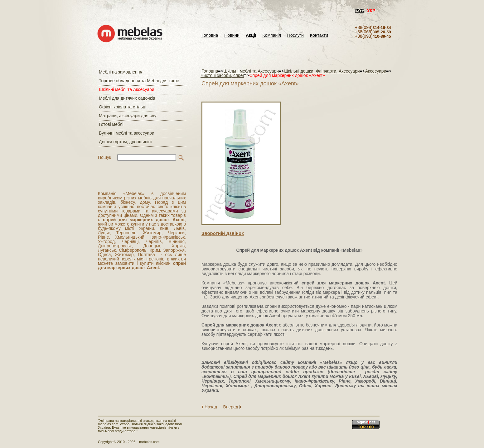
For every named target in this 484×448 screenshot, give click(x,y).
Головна (210, 35)
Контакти (319, 35)
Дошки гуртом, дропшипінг (126, 142)
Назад (211, 407)
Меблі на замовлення (121, 72)
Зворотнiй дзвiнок (223, 233)
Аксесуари (376, 71)
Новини (232, 35)
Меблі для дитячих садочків (127, 98)
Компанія (271, 35)
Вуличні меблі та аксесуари (127, 133)
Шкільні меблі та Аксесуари (127, 89)
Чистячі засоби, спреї (222, 75)
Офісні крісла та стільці (123, 107)
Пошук (104, 157)
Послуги (295, 35)
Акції (251, 35)
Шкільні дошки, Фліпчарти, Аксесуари (322, 71)
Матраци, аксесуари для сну (128, 116)
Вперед (231, 407)
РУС (360, 11)
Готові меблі (111, 124)
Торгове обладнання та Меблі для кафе (139, 81)
